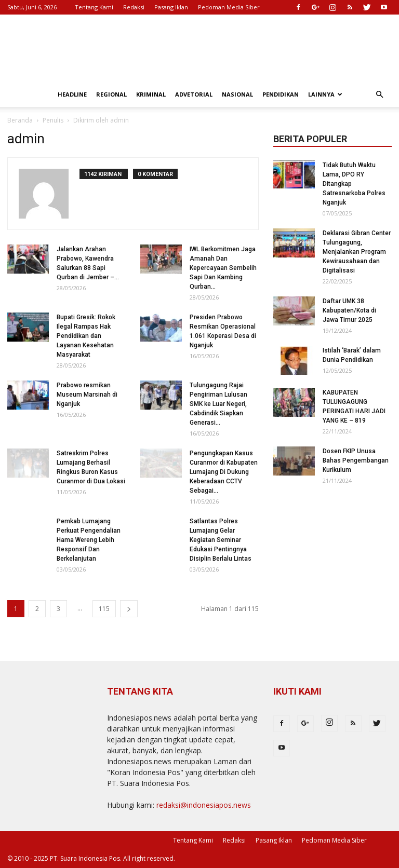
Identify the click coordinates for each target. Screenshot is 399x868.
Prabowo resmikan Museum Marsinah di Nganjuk (87, 395)
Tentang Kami (94, 7)
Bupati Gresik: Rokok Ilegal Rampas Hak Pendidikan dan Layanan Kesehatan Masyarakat (86, 336)
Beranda (20, 120)
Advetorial (194, 94)
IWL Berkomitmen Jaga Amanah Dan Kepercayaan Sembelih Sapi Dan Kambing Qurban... (223, 268)
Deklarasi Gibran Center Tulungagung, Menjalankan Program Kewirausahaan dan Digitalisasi (357, 252)
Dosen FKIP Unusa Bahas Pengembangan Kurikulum (356, 460)
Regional (111, 94)
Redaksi (134, 7)
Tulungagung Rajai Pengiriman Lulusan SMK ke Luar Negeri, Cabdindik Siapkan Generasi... (218, 404)
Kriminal (151, 94)
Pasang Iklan (171, 7)
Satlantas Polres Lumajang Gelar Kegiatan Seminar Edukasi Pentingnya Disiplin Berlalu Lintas (221, 540)
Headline (72, 94)
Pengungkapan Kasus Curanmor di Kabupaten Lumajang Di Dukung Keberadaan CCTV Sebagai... (224, 472)
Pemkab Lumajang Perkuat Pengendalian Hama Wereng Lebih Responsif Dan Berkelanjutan (89, 540)
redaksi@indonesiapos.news (204, 805)
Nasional (237, 94)
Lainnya (325, 94)
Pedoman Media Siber (229, 7)
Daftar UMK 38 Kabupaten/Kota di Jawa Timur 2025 (349, 310)
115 (104, 609)
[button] (379, 95)
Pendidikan (281, 94)
